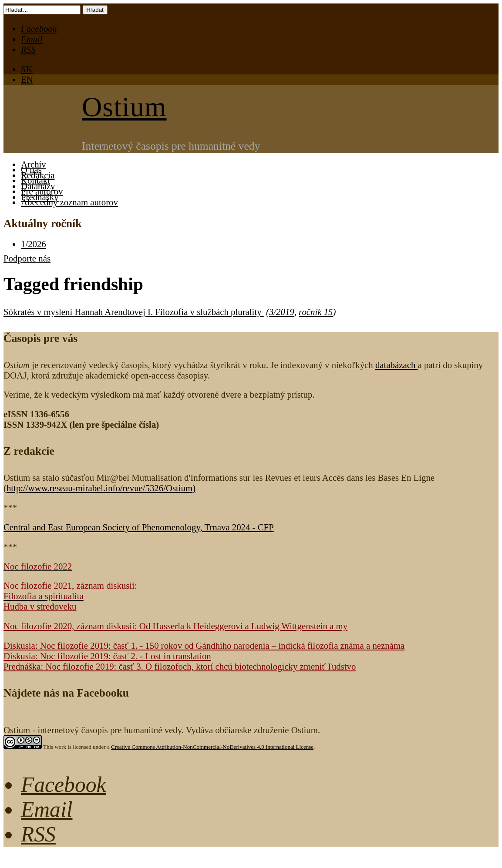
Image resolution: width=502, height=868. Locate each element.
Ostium (124, 107)
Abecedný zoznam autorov (69, 202)
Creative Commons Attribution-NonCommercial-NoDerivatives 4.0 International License (212, 747)
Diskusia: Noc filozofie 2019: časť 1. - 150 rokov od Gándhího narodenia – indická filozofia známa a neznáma (204, 645)
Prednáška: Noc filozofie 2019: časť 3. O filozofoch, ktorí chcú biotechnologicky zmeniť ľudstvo (180, 666)
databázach (397, 365)
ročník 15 (316, 312)
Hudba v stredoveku (40, 606)
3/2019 (282, 312)
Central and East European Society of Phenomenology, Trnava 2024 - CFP (139, 527)
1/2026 (34, 244)
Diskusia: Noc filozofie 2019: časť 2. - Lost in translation (107, 656)
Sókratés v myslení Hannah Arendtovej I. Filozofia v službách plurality (134, 312)
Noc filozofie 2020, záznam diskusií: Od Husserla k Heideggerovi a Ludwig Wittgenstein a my (175, 626)
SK (27, 69)
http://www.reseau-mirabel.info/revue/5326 (99, 488)
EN (27, 79)
